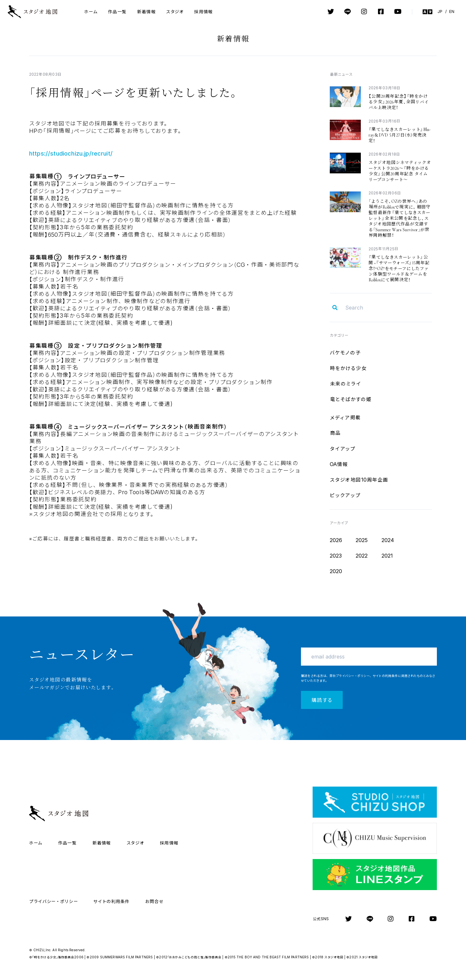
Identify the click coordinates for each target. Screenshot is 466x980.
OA (339, 464)
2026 (336, 540)
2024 (388, 540)
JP (440, 11)
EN (452, 11)
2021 (387, 556)
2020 (336, 571)
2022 (362, 556)
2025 (362, 540)
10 (359, 480)
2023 (336, 556)
